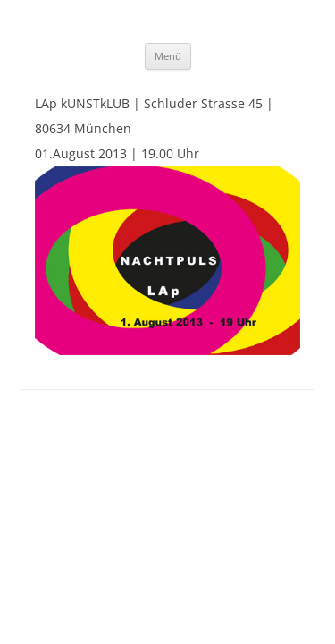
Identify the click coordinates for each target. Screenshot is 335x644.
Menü (168, 56)
